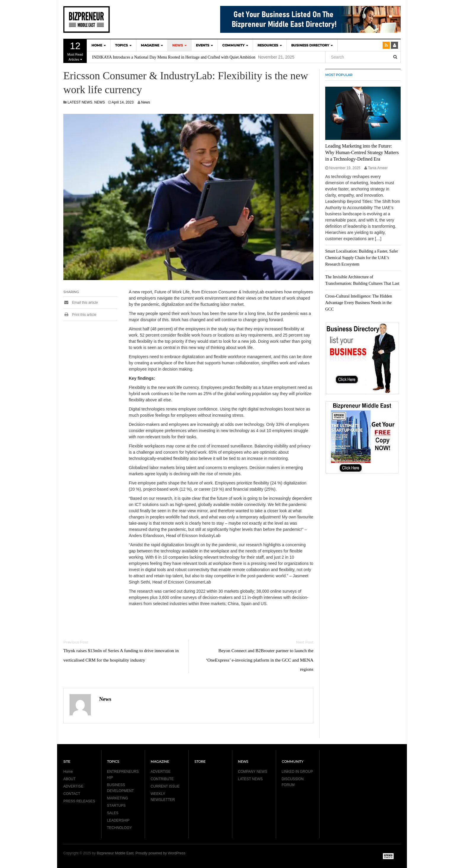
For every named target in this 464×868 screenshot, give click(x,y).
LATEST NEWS (80, 102)
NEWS (179, 45)
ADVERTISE (73, 786)
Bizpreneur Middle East (115, 853)
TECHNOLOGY (120, 828)
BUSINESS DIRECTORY (312, 45)
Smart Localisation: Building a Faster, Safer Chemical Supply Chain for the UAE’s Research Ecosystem (362, 258)
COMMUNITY (235, 45)
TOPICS (123, 45)
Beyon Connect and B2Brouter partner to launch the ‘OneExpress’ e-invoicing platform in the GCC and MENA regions (260, 660)
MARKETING (118, 798)
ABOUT (69, 779)
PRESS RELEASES (79, 801)
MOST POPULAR (339, 75)
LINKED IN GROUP (297, 772)
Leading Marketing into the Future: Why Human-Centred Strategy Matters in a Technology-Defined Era (362, 152)
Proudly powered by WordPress (161, 853)
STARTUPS (116, 806)
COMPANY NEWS (253, 772)
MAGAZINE (152, 45)
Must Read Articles (75, 51)
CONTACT (72, 794)
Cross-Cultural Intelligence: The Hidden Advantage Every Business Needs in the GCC (359, 303)
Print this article (80, 315)
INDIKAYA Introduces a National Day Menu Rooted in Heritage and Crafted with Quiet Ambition (174, 57)
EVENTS (204, 45)
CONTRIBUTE (162, 779)
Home (68, 772)
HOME (99, 45)
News (146, 102)
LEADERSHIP (118, 820)
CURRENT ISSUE (165, 786)
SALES (113, 813)
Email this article (81, 303)
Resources (270, 45)
